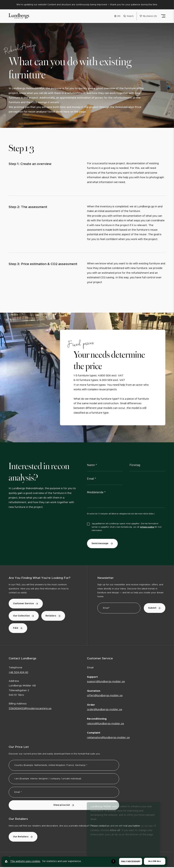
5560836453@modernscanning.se (30, 709)
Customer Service (27, 604)
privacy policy (147, 528)
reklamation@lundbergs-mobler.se (108, 738)
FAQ (19, 629)
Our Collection (25, 617)
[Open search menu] (128, 16)
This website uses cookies (25, 861)
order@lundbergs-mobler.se (105, 710)
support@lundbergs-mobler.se (106, 683)
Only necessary (131, 861)
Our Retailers (24, 838)
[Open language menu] (117, 16)
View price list (64, 806)
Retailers (57, 617)
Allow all (155, 861)
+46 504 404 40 (18, 673)
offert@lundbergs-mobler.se (105, 697)
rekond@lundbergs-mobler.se (106, 724)
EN (119, 16)
